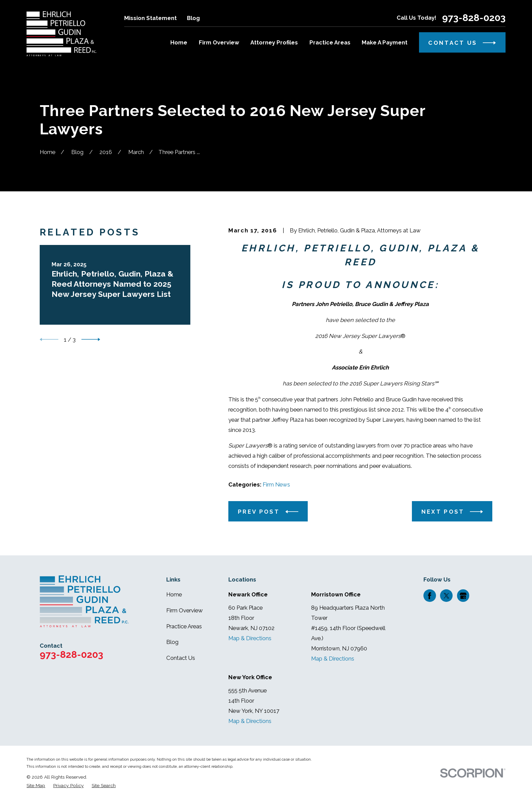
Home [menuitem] (179, 42)
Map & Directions (250, 638)
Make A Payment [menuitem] (385, 42)
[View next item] (91, 339)
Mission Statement (150, 18)
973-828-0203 (474, 18)
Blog (193, 18)
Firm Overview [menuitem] (219, 42)
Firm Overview (185, 610)
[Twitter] (446, 596)
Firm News (276, 484)
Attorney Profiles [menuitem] (274, 42)
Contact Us (181, 658)
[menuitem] (36, 786)
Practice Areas (184, 626)
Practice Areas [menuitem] (330, 42)
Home (174, 594)
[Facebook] (430, 596)
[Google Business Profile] (463, 596)
